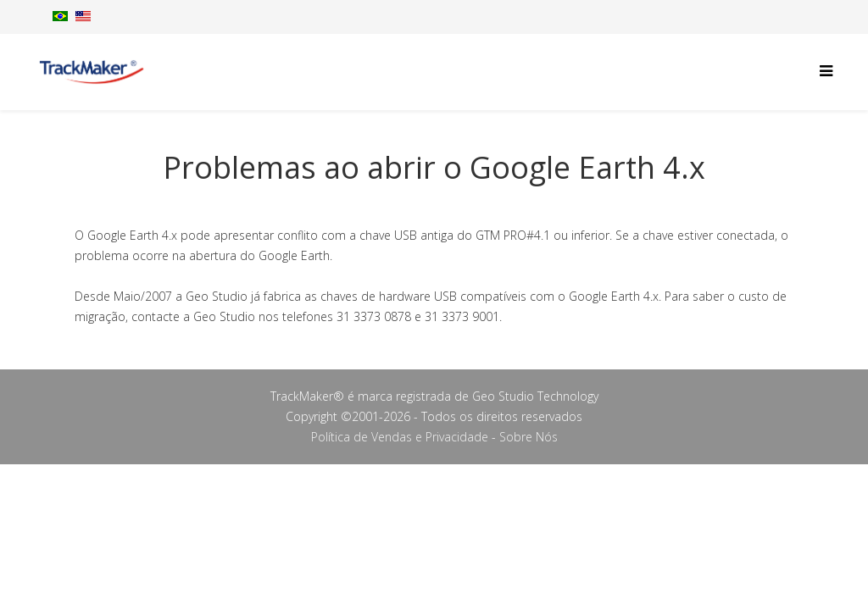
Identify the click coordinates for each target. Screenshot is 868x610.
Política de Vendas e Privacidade (400, 437)
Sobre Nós (529, 437)
